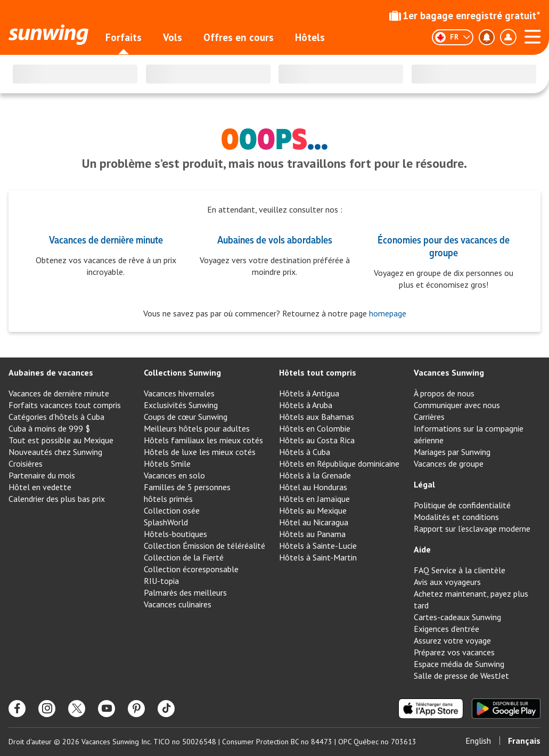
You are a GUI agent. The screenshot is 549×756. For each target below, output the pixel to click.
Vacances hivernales (179, 393)
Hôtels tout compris (318, 372)
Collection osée (172, 510)
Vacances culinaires (178, 604)
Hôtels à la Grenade (315, 475)
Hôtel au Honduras (313, 487)
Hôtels (310, 37)
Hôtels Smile (167, 464)
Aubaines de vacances (51, 372)
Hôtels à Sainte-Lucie (318, 546)
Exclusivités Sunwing (181, 405)
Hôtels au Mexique (313, 510)
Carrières (429, 417)
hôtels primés (168, 499)
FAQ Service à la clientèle (460, 570)
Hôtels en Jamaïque (314, 499)
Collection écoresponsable (191, 569)
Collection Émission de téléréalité (204, 546)
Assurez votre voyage (452, 640)
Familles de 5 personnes (187, 487)
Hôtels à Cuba (305, 452)
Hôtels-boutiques (175, 534)
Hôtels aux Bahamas (317, 417)
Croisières (26, 464)
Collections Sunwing (182, 372)
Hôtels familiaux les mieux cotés (203, 440)
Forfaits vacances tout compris (65, 405)
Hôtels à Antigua (309, 393)
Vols (173, 37)
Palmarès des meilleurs (185, 592)
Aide (422, 549)
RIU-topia (161, 581)
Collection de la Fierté (184, 557)
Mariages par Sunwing (452, 452)
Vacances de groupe (449, 464)
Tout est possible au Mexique (61, 440)
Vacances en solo (174, 475)
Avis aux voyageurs (447, 582)
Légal (424, 484)
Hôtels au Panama (312, 534)
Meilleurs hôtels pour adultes (197, 428)
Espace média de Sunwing (459, 664)
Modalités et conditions (456, 517)
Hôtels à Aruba (306, 405)
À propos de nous (444, 393)
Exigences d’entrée (446, 629)
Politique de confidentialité (462, 505)
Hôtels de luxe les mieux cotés (200, 452)
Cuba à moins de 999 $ (49, 428)
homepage (387, 313)
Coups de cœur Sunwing (186, 417)
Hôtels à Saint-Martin (318, 557)
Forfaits (124, 37)
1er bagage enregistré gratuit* (465, 15)
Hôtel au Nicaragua (314, 522)
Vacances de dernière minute (106, 239)
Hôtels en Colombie (315, 428)
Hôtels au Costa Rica (317, 440)
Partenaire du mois (42, 475)
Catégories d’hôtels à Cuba (56, 417)
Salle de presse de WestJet (461, 676)
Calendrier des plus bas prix (57, 499)
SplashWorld (166, 522)
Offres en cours (239, 37)
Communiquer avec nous (457, 405)
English (478, 741)
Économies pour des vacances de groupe (444, 246)
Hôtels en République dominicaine (339, 464)
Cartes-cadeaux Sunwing (457, 617)
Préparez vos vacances (454, 652)
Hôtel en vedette (40, 487)
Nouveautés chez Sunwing (55, 452)
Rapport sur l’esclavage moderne (472, 529)
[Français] (453, 37)
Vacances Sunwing (449, 372)
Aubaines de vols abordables (275, 239)
